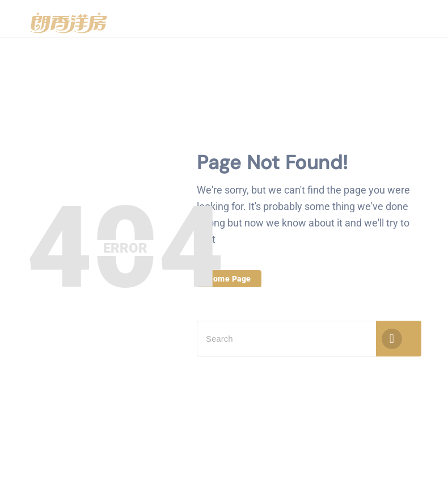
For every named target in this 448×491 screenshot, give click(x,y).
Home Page (229, 279)
